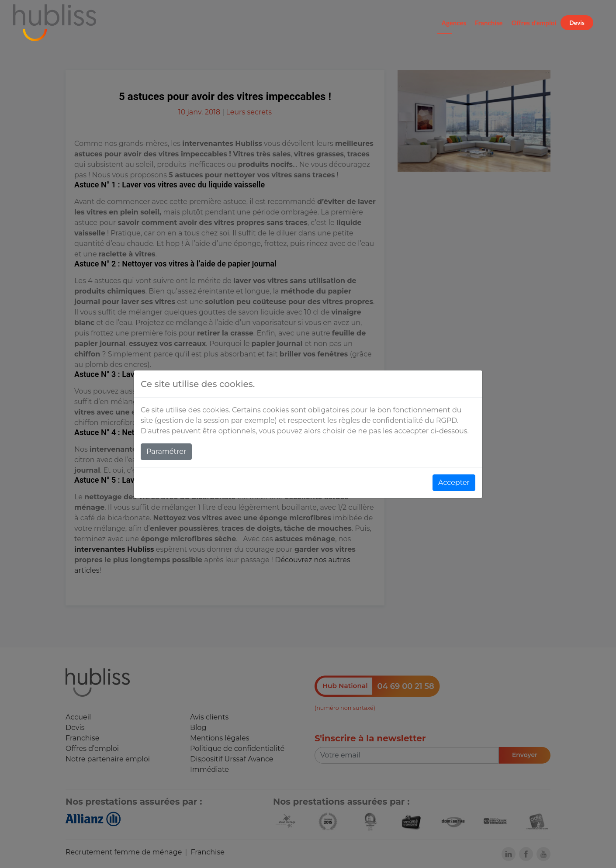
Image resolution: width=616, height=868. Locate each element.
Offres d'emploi (534, 23)
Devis (577, 22)
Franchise (489, 23)
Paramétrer (166, 451)
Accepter (454, 482)
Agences (454, 23)
